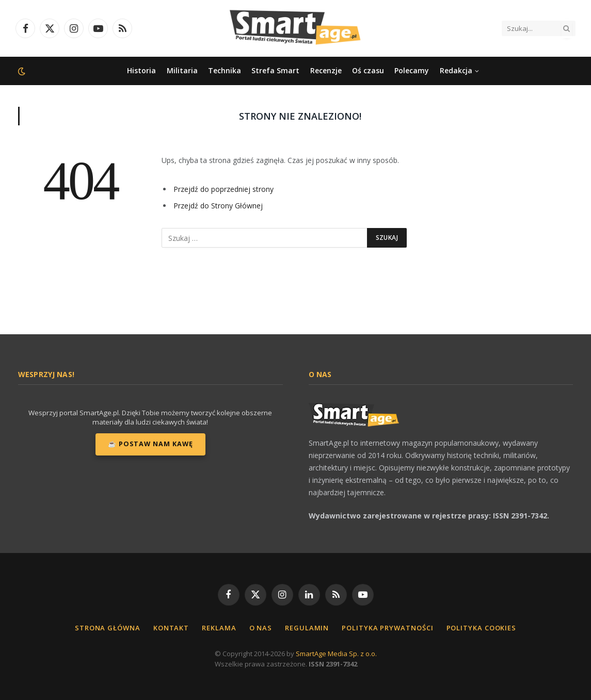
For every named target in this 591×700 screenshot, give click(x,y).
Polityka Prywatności (387, 628)
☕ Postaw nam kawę (150, 444)
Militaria (182, 70)
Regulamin (307, 628)
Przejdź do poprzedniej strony (223, 189)
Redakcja (456, 70)
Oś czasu (368, 70)
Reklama (219, 628)
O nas (261, 628)
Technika (225, 70)
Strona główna (108, 628)
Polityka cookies (482, 628)
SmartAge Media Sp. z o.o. (336, 654)
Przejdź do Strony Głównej (218, 206)
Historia (141, 70)
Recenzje (326, 70)
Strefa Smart (275, 70)
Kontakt (171, 628)
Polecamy (412, 70)
